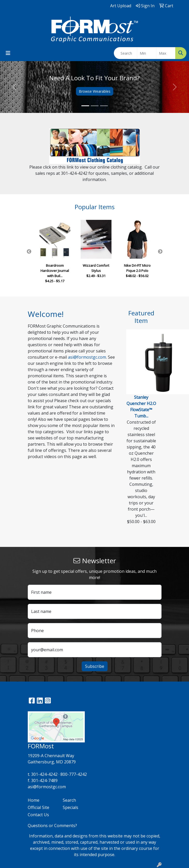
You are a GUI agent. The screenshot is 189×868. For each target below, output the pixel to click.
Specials (71, 807)
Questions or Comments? (52, 826)
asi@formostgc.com (87, 357)
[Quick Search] (125, 53)
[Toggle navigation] (8, 53)
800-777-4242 (74, 774)
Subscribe (95, 666)
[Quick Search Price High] (166, 53)
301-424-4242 (44, 774)
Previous (29, 252)
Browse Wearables (95, 91)
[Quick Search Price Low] (147, 53)
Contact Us (38, 815)
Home (34, 800)
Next (160, 252)
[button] (14, 87)
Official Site (38, 807)
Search (69, 800)
